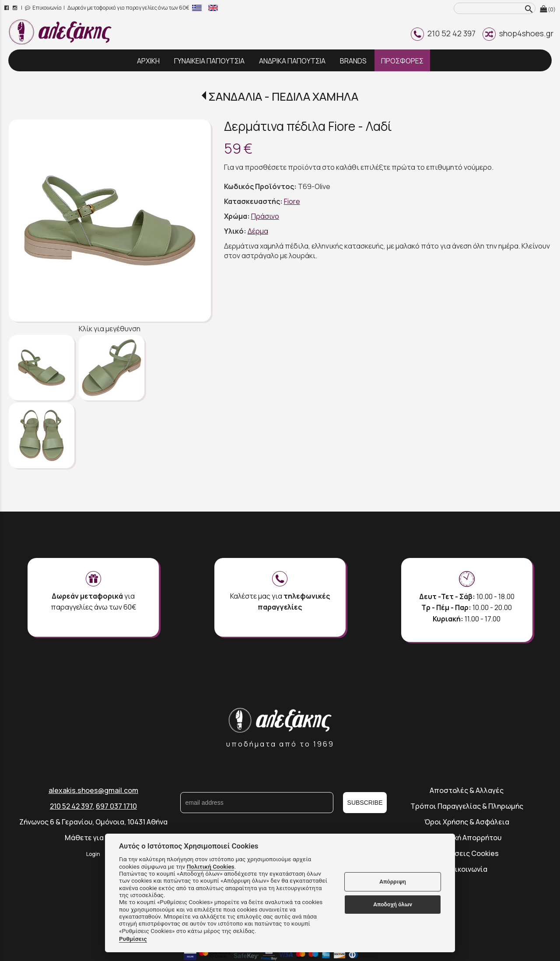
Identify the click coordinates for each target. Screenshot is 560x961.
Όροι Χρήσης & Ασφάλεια (467, 822)
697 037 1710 (116, 806)
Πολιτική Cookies (211, 866)
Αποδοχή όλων (393, 904)
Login (93, 854)
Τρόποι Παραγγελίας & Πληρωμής (467, 806)
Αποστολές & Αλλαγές (467, 790)
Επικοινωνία (43, 8)
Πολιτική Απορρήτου (467, 838)
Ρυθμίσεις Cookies (467, 853)
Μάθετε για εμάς (93, 838)
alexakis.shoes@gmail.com (93, 790)
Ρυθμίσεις (133, 939)
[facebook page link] (7, 8)
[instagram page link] (16, 8)
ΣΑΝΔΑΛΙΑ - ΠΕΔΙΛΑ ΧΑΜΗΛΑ (283, 96)
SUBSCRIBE (365, 803)
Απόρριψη (393, 882)
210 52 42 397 (443, 33)
